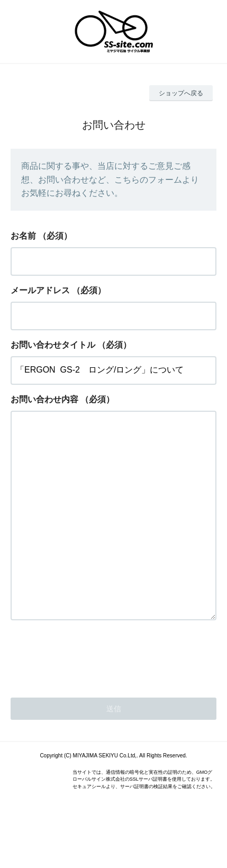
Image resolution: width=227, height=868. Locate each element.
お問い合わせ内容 (44, 399)
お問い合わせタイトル (53, 345)
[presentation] (91, 698)
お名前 (23, 236)
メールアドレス (40, 290)
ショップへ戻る (181, 93)
